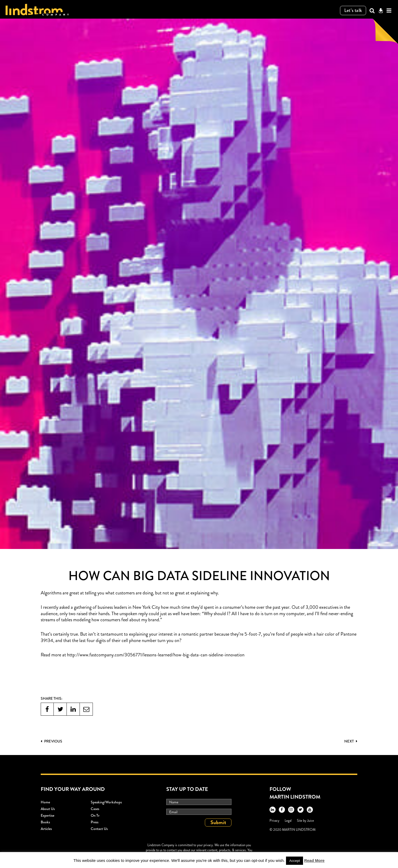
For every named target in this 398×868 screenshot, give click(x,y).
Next (351, 741)
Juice (310, 821)
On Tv (95, 815)
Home (45, 802)
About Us (48, 809)
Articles (46, 829)
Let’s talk (353, 10)
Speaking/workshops (106, 802)
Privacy (274, 821)
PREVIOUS (51, 741)
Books (45, 822)
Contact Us (99, 829)
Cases (95, 809)
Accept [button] (295, 861)
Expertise (47, 815)
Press (95, 822)
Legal (288, 821)
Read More (314, 860)
